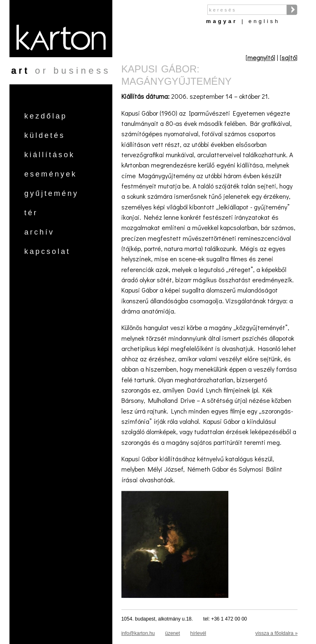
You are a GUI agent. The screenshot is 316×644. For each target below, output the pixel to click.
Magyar (222, 21)
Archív (39, 232)
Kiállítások (50, 155)
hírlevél (198, 633)
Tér (31, 213)
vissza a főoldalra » (277, 633)
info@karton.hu (138, 633)
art (20, 71)
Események (51, 174)
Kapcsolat (47, 251)
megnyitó (260, 57)
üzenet (172, 633)
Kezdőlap (46, 116)
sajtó (289, 57)
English (264, 21)
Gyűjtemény (51, 193)
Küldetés (45, 135)
